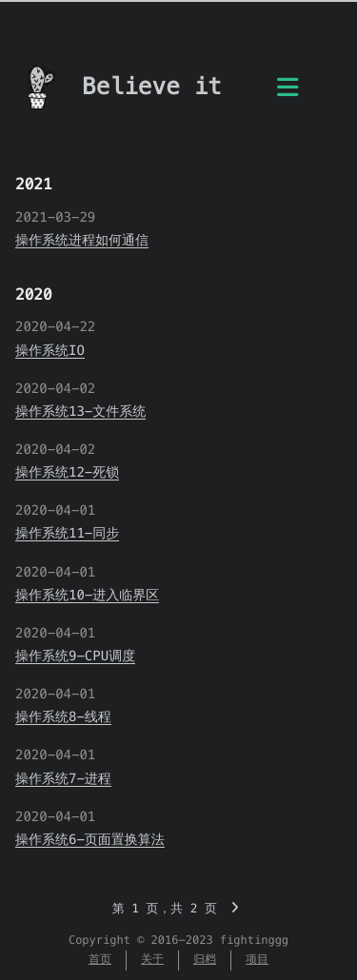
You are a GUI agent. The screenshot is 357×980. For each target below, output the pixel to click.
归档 (205, 960)
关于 (152, 960)
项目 (257, 960)
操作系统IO (50, 350)
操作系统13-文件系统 (80, 411)
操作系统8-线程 (63, 716)
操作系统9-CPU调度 (75, 656)
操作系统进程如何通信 (82, 240)
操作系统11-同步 (67, 533)
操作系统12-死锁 (67, 472)
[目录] (288, 92)
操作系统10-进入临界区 (87, 595)
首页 (100, 960)
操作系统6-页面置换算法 (90, 839)
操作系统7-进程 (63, 778)
